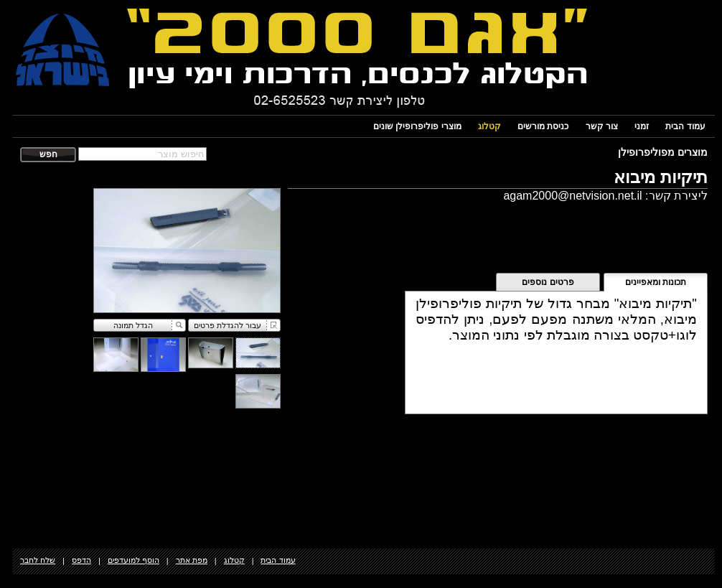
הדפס (81, 560)
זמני (642, 126)
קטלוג (489, 126)
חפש (48, 154)
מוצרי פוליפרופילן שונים (417, 126)
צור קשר (602, 126)
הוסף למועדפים (133, 560)
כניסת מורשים (543, 126)
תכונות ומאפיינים (656, 282)
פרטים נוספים (548, 282)
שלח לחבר (38, 560)
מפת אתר (192, 560)
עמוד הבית (685, 126)
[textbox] (142, 154)
